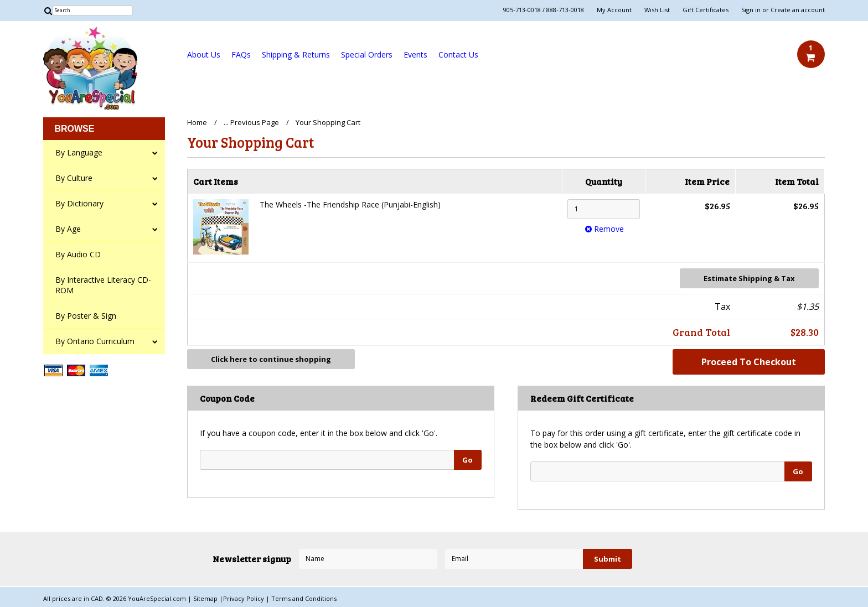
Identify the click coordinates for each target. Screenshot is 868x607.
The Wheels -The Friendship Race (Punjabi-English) (350, 204)
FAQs (241, 55)
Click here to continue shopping (271, 359)
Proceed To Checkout (749, 362)
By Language (79, 152)
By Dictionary (79, 203)
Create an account (798, 10)
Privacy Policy (244, 598)
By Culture (74, 178)
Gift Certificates (706, 10)
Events (415, 55)
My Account (614, 10)
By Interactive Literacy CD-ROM (103, 285)
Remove (603, 229)
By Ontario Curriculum (95, 341)
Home (197, 122)
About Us (204, 55)
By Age (68, 229)
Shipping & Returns (296, 55)
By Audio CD (78, 254)
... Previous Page (251, 122)
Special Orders (367, 55)
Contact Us (458, 55)
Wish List (657, 10)
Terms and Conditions (304, 598)
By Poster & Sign (86, 316)
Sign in (751, 10)
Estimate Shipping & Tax (749, 278)
